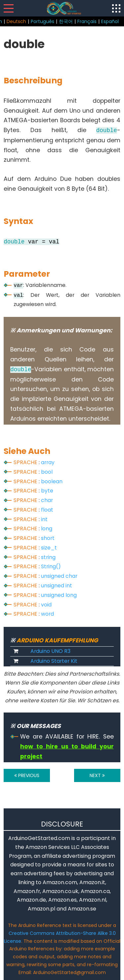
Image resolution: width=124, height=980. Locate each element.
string (48, 557)
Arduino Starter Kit (54, 661)
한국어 (66, 21)
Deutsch (16, 21)
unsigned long (59, 595)
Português (42, 21)
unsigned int (57, 586)
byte (47, 491)
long (47, 529)
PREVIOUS (27, 775)
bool (47, 472)
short (48, 538)
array (48, 462)
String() (51, 566)
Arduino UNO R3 (50, 651)
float (47, 510)
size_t (49, 548)
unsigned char (59, 576)
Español (110, 21)
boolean (52, 481)
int (44, 519)
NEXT (97, 775)
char (47, 500)
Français (87, 21)
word (47, 614)
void (46, 605)
